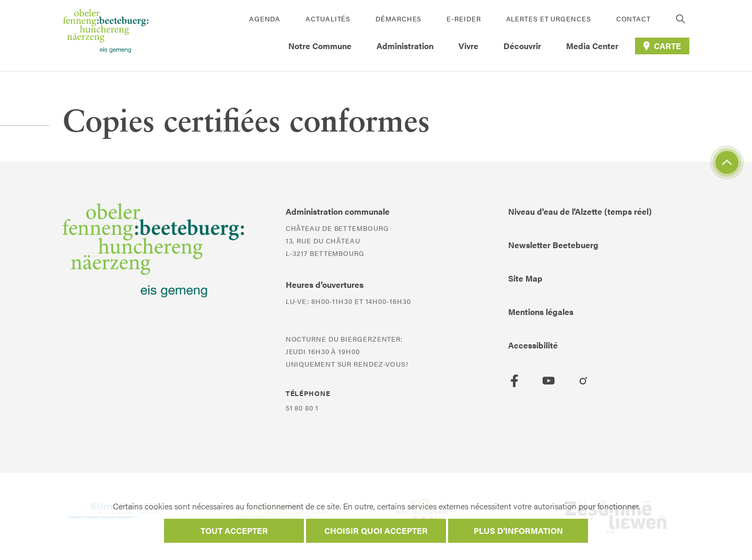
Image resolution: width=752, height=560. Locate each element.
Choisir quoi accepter (376, 530)
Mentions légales (541, 312)
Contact (633, 19)
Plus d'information (518, 530)
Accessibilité (533, 345)
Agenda (265, 19)
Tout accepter (234, 530)
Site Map (525, 278)
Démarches (398, 19)
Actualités (328, 19)
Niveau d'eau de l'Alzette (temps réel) (580, 211)
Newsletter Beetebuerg (553, 245)
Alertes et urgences (549, 19)
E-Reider (463, 19)
